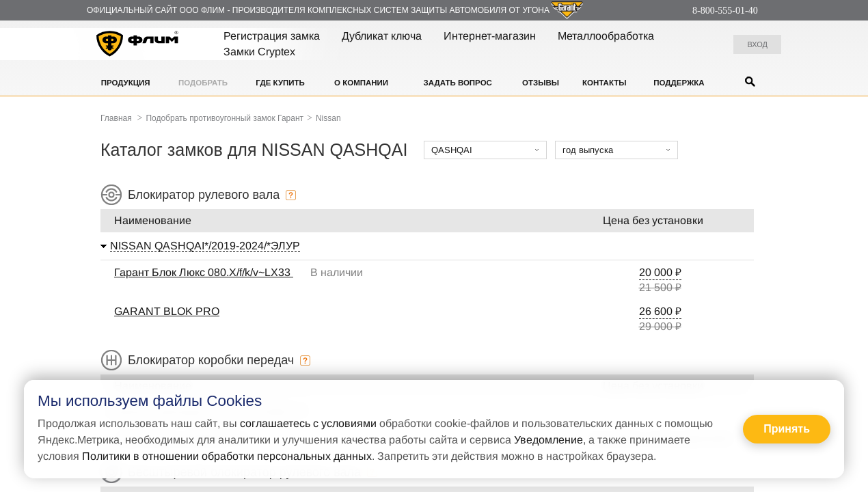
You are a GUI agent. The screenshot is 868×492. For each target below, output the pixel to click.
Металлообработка (606, 36)
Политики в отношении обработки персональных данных (227, 456)
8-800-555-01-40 (725, 11)
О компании (361, 83)
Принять (787, 429)
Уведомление (548, 440)
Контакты (604, 83)
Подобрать (203, 83)
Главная (116, 118)
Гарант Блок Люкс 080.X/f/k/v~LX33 (204, 272)
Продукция (126, 83)
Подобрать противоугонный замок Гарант (225, 118)
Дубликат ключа (382, 36)
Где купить (280, 83)
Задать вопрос (458, 83)
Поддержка (679, 83)
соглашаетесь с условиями (308, 423)
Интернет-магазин (490, 36)
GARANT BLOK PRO (167, 311)
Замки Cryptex (259, 52)
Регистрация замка (272, 36)
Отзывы (541, 83)
